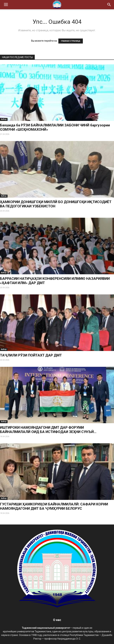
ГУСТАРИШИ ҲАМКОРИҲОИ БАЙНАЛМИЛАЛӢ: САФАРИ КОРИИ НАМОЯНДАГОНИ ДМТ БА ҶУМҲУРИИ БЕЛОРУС (54, 506)
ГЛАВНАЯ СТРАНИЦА (71, 41)
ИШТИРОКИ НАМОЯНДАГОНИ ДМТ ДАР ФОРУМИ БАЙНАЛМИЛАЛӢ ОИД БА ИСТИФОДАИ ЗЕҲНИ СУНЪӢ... (48, 430)
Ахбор (4, 119)
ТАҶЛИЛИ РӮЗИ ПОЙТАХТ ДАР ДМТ (31, 355)
